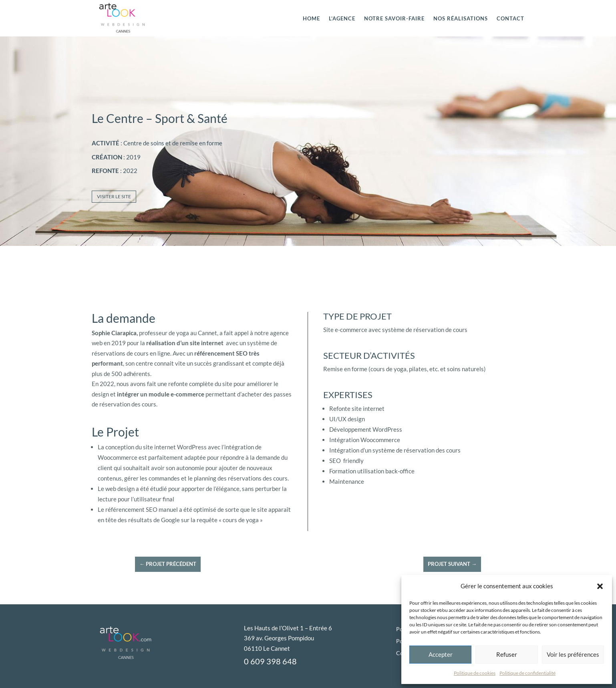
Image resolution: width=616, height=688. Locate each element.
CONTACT (510, 18)
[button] (600, 586)
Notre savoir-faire (394, 18)
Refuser (507, 654)
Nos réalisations (461, 18)
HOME (311, 18)
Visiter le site (114, 196)
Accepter (441, 654)
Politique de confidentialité (527, 673)
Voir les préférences (573, 654)
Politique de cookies (475, 673)
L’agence (342, 18)
